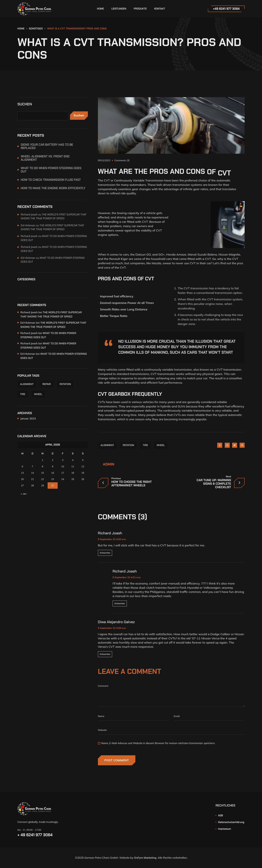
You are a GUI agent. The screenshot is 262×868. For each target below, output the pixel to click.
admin (109, 464)
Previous (116, 478)
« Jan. (24, 494)
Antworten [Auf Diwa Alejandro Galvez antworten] (105, 654)
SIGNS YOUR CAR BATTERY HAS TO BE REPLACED (47, 146)
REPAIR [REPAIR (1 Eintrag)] (47, 384)
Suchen (25, 104)
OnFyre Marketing (145, 858)
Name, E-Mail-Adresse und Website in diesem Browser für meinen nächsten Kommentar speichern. (158, 743)
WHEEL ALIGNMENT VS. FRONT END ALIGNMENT (45, 158)
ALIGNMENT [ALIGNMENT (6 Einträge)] (27, 384)
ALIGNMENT (107, 445)
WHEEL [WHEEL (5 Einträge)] (38, 394)
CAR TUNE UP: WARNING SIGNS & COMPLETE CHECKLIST (214, 484)
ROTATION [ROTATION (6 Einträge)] (65, 384)
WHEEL (161, 445)
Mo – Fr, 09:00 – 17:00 (29, 830)
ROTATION (128, 445)
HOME (21, 29)
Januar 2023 (28, 418)
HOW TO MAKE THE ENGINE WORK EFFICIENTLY (53, 188)
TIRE (145, 445)
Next (228, 477)
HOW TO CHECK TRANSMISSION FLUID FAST (51, 180)
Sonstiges (36, 29)
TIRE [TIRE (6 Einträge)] (23, 394)
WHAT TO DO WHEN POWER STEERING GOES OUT (51, 170)
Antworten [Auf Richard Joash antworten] (105, 553)
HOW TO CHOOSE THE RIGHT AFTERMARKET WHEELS (132, 484)
